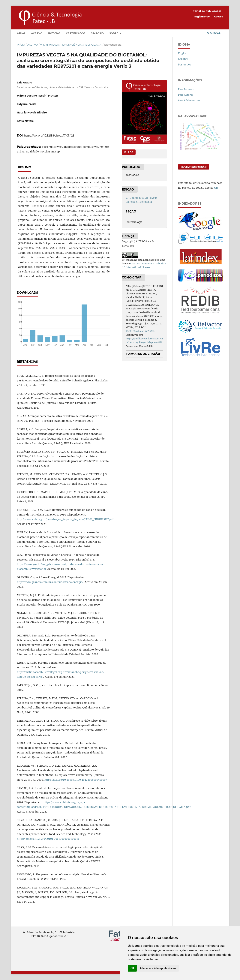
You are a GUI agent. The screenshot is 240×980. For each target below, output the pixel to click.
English (183, 53)
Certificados (76, 33)
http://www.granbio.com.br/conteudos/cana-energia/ (50, 582)
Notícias (54, 33)
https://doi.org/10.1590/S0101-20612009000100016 (48, 839)
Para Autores (186, 95)
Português (184, 64)
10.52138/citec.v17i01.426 (140, 331)
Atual (21, 33)
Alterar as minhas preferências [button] (158, 968)
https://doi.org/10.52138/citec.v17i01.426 (49, 136)
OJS (216, 188)
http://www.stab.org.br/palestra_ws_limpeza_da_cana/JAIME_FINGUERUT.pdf (65, 519)
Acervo (37, 33)
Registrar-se (202, 17)
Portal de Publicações (207, 11)
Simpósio (97, 33)
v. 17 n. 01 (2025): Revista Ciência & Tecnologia (71, 45)
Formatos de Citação (143, 354)
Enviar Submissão (194, 167)
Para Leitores (186, 89)
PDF (130, 152)
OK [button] (132, 968)
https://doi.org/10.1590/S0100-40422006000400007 (76, 780)
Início (21, 45)
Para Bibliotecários (189, 100)
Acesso (219, 17)
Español (183, 59)
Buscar (214, 33)
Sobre (114, 33)
